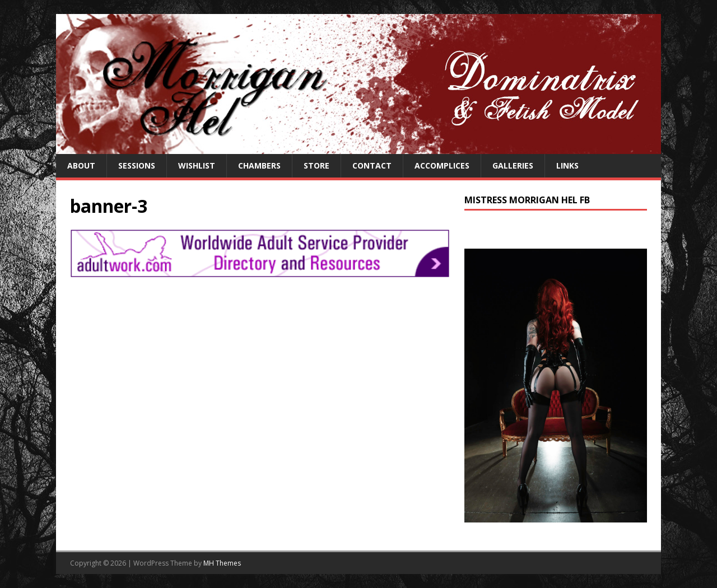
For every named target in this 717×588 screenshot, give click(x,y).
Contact (372, 165)
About (81, 165)
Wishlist (197, 165)
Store (316, 165)
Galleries (513, 165)
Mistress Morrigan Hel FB (527, 200)
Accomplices (442, 165)
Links (567, 165)
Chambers (259, 165)
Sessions (137, 165)
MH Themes (222, 563)
